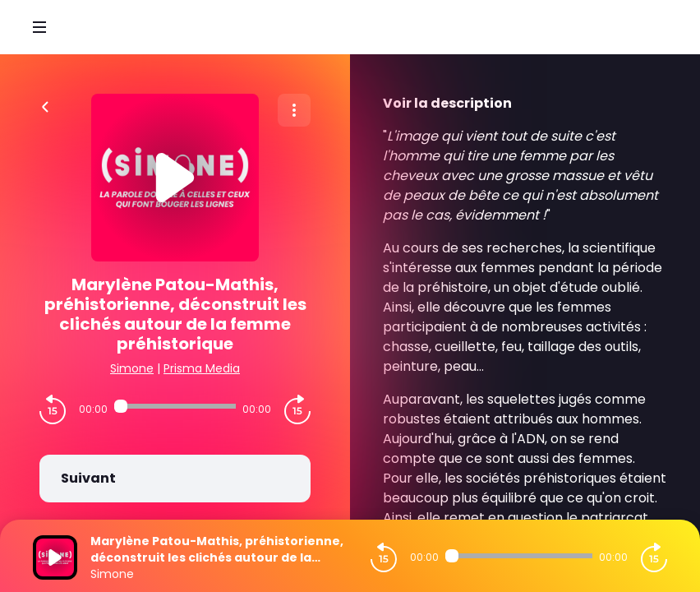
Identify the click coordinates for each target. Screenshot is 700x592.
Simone (132, 368)
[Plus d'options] (294, 110)
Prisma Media (202, 368)
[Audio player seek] (175, 406)
